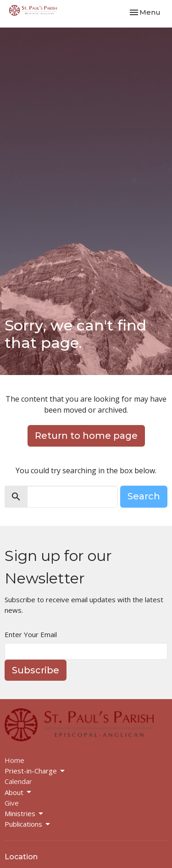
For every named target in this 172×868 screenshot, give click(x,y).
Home (14, 760)
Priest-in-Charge (35, 771)
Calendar (18, 781)
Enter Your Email (31, 634)
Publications (28, 824)
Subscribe (36, 670)
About (19, 792)
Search (144, 496)
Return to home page (86, 436)
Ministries (25, 814)
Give (12, 803)
